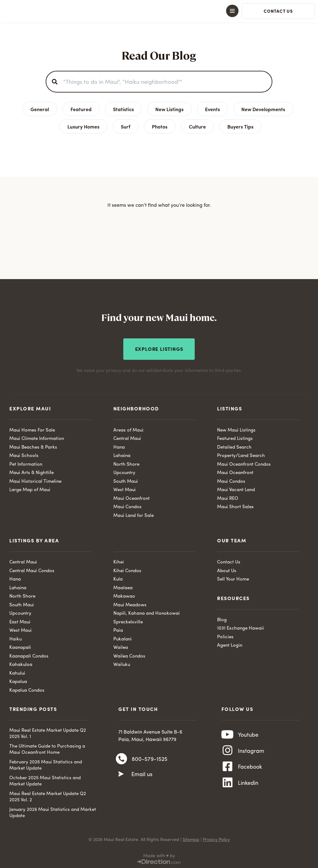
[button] (159, 11)
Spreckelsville (128, 621)
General (40, 109)
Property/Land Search (241, 455)
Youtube (248, 735)
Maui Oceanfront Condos (244, 463)
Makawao (124, 596)
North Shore (126, 463)
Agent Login (230, 645)
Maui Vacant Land (236, 489)
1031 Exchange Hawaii (241, 628)
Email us (142, 775)
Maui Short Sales (235, 506)
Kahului (17, 672)
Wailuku (122, 664)
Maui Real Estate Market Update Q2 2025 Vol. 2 (48, 796)
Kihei (119, 561)
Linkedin (248, 786)
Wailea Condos (129, 655)
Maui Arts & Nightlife (32, 472)
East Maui (20, 621)
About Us (227, 570)
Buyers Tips (240, 126)
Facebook (250, 769)
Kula (118, 579)
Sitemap (191, 839)
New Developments (263, 109)
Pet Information (26, 463)
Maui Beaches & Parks (33, 446)
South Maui (126, 480)
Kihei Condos (127, 570)
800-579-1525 (150, 759)
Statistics (123, 109)
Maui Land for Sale (134, 515)
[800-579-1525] (121, 759)
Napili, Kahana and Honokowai (147, 613)
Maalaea (123, 587)
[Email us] (121, 774)
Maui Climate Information (37, 438)
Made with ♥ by (159, 855)
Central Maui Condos (32, 570)
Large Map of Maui (30, 489)
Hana (119, 446)
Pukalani (123, 638)
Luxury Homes (83, 126)
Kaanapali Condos (29, 655)
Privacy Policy (216, 839)
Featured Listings (235, 438)
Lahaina (122, 455)
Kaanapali (20, 647)
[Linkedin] (228, 786)
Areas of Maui (128, 429)
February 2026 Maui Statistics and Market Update (46, 764)
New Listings (169, 109)
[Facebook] (228, 769)
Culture (197, 126)
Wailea (121, 647)
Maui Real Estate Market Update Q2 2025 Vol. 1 (48, 733)
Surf (126, 126)
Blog (222, 619)
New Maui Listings (236, 429)
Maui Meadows (130, 604)
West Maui (125, 489)
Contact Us (229, 561)
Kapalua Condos (27, 689)
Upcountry (124, 472)
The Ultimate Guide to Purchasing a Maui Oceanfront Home (47, 749)
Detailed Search (234, 446)
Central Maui (127, 438)
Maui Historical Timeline (35, 480)
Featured (81, 109)
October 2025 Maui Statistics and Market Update (45, 780)
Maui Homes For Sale (32, 429)
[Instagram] (228, 752)
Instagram (251, 752)
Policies (225, 636)
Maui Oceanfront (132, 497)
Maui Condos (127, 506)
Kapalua (18, 681)
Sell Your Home (233, 579)
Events (212, 109)
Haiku (16, 638)
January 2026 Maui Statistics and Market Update (53, 812)
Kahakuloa (21, 664)
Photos (160, 126)
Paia (118, 630)
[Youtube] (228, 735)
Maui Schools (24, 455)
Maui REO (228, 497)
